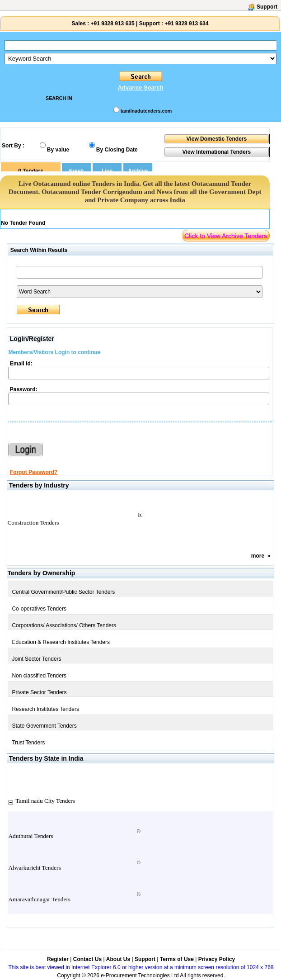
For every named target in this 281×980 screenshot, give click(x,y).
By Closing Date (117, 150)
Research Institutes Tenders (45, 709)
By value (58, 150)
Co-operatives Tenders (39, 609)
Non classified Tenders (39, 676)
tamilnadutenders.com (146, 111)
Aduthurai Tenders (30, 836)
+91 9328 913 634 (186, 24)
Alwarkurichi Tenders (34, 868)
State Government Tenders (44, 726)
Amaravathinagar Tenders (39, 899)
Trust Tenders (28, 743)
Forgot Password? (34, 472)
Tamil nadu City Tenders (45, 801)
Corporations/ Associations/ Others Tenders (64, 625)
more (258, 556)
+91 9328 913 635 (112, 24)
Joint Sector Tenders (36, 659)
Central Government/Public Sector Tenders (63, 592)
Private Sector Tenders (39, 692)
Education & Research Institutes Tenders (61, 642)
